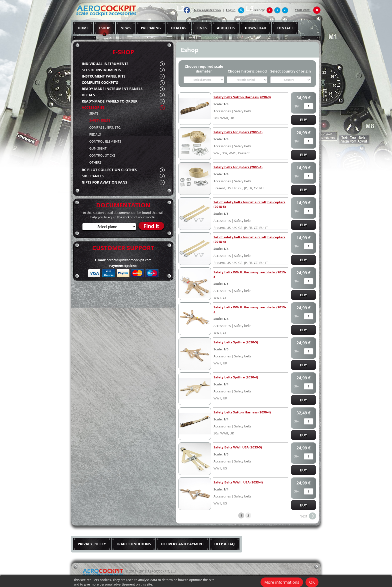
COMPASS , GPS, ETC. (105, 127)
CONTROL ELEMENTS (105, 141)
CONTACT (285, 28)
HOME (83, 28)
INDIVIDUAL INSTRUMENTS (105, 64)
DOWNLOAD (256, 28)
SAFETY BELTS (100, 120)
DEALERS (179, 28)
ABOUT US (226, 28)
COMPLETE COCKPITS (100, 82)
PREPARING (151, 28)
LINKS (202, 28)
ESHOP (104, 28)
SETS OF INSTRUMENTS (101, 70)
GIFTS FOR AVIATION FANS (104, 182)
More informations (282, 582)
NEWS (125, 28)
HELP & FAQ (224, 544)
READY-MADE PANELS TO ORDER (110, 101)
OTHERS (95, 162)
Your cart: (303, 10)
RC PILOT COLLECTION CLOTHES (109, 170)
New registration (207, 10)
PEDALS (95, 134)
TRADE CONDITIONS (133, 544)
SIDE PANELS (93, 176)
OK (312, 582)
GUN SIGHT (98, 148)
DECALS (88, 95)
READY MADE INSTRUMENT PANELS (112, 89)
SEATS (94, 113)
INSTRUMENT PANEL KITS (104, 76)
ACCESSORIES (93, 107)
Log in (231, 10)
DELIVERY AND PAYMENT (182, 544)
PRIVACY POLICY (92, 544)
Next (303, 516)
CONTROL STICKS (102, 155)
